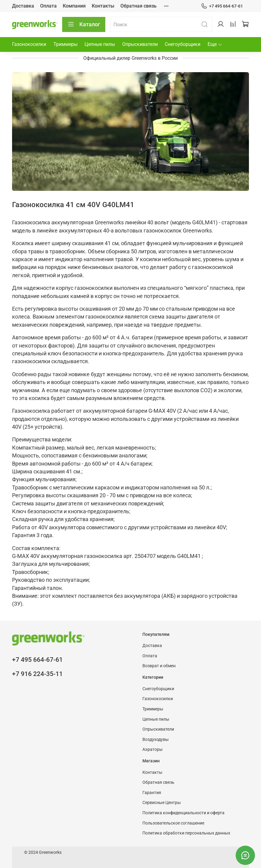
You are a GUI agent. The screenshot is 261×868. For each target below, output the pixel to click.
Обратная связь (138, 6)
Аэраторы (153, 749)
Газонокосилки (29, 44)
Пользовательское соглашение (173, 823)
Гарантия (152, 793)
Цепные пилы (100, 44)
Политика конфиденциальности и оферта (183, 813)
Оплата (48, 6)
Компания (74, 6)
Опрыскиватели (140, 44)
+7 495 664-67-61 (222, 6)
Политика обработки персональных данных (186, 833)
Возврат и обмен (159, 666)
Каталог (84, 24)
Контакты (103, 6)
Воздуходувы (156, 740)
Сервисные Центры (162, 803)
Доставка (23, 6)
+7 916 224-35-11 (37, 674)
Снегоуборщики (183, 44)
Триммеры (65, 44)
